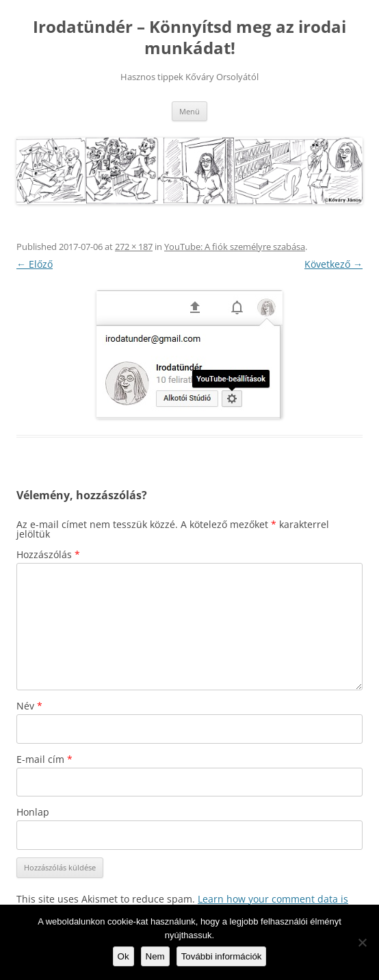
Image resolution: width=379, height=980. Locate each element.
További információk (222, 956)
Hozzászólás (48, 554)
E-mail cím (44, 759)
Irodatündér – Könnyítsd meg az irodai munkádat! (189, 38)
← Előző (35, 264)
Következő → (334, 264)
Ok (123, 956)
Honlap (33, 812)
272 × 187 (134, 247)
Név (29, 706)
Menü (189, 111)
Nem (155, 956)
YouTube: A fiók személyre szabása (235, 247)
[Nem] (362, 942)
